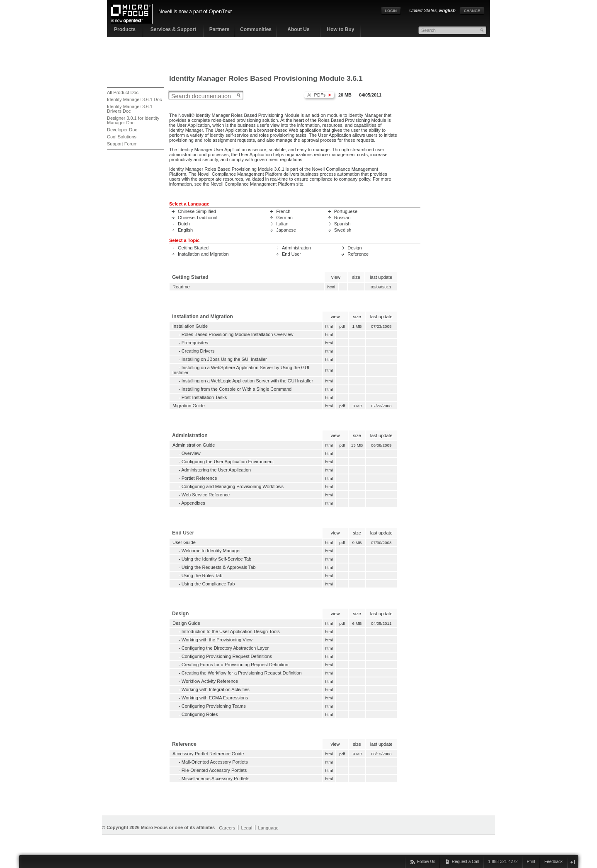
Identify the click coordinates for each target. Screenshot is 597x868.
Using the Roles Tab (202, 575)
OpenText (220, 11)
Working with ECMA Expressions (215, 698)
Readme (181, 287)
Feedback (553, 862)
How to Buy (341, 29)
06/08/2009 (381, 445)
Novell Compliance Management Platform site (257, 184)
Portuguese (346, 211)
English (185, 230)
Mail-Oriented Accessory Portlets (215, 762)
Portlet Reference (199, 478)
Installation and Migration (203, 254)
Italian (282, 224)
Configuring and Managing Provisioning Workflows (233, 486)
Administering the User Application (216, 470)
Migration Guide (189, 406)
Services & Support (174, 29)
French (283, 211)
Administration (296, 248)
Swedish (343, 230)
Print (531, 862)
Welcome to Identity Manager (211, 551)
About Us (298, 29)
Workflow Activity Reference (210, 681)
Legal (246, 828)
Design (354, 248)
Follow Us (426, 862)
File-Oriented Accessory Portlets (214, 770)
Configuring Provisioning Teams (214, 706)
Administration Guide (194, 445)
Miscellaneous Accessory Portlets (216, 779)
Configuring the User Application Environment (228, 462)
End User (291, 254)
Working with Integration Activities (216, 689)
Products (125, 29)
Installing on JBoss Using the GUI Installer (224, 359)
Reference (358, 254)
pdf (342, 326)
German (284, 218)
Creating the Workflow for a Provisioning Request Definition (242, 673)
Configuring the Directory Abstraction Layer (225, 648)
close (572, 862)
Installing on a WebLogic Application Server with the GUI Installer (247, 381)
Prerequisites (195, 343)
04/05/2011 (381, 623)
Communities (256, 29)
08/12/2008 (381, 754)
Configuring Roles (200, 714)
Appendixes (193, 503)
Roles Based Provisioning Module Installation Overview (238, 334)
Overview (191, 453)
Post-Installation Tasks (204, 397)
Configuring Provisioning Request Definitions (227, 656)
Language (268, 828)
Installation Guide (190, 326)
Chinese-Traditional (198, 218)
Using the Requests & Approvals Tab (219, 567)
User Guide (184, 542)
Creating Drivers (198, 351)
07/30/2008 (381, 543)
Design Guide (186, 623)
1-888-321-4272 (503, 862)
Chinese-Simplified (197, 211)
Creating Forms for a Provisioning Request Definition (235, 665)
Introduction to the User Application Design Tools (231, 631)
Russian (342, 218)
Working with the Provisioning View (217, 640)
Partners (220, 29)
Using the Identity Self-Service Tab (216, 559)
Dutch (184, 224)
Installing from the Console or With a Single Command (237, 389)
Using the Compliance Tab (208, 584)
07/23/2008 (381, 326)
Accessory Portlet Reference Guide (208, 754)
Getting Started (193, 248)
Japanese (286, 230)
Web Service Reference (206, 495)
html (331, 287)
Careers (227, 828)
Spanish (342, 224)
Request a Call (466, 862)
